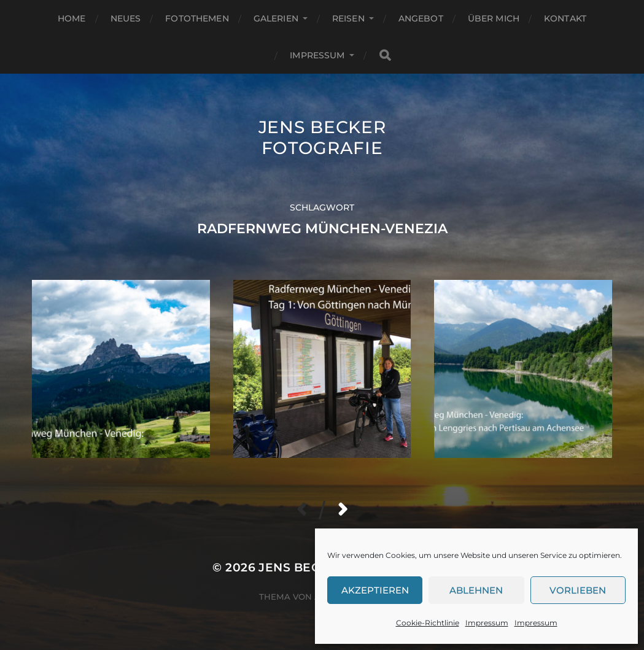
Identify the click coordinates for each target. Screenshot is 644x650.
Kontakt (565, 18)
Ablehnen (476, 590)
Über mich (494, 18)
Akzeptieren (375, 590)
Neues (126, 18)
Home (72, 18)
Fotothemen (197, 18)
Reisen (348, 18)
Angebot (421, 18)
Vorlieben (578, 590)
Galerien (276, 18)
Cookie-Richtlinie (428, 623)
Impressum (487, 623)
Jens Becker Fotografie (322, 137)
